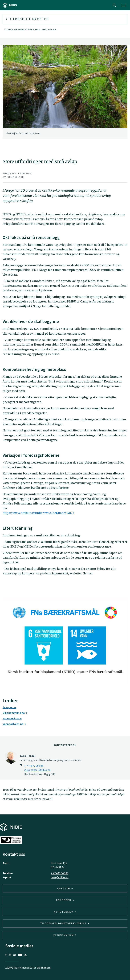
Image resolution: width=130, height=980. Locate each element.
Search (114, 5)
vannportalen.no (14, 724)
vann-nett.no (12, 718)
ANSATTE (65, 889)
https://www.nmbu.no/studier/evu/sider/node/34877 (38, 513)
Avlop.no (9, 707)
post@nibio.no (60, 877)
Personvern (65, 935)
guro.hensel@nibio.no (37, 770)
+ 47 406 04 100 (60, 873)
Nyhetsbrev (65, 912)
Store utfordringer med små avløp (30, 30)
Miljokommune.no (15, 713)
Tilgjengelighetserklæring (65, 923)
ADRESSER (65, 900)
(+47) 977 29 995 (34, 766)
